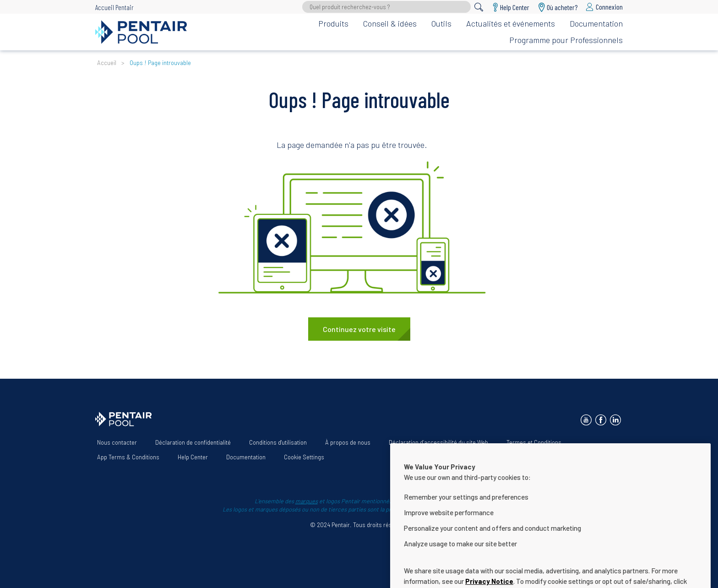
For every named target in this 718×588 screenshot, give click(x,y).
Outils (441, 23)
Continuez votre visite (359, 329)
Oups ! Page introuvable (160, 63)
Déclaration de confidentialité (193, 442)
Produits (333, 23)
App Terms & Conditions (128, 457)
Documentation (596, 23)
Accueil (107, 63)
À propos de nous (348, 442)
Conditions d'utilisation (278, 442)
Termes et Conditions (534, 442)
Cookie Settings (304, 457)
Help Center (193, 457)
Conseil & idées (390, 23)
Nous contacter (117, 442)
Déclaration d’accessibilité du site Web (438, 442)
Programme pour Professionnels (566, 40)
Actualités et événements (511, 23)
